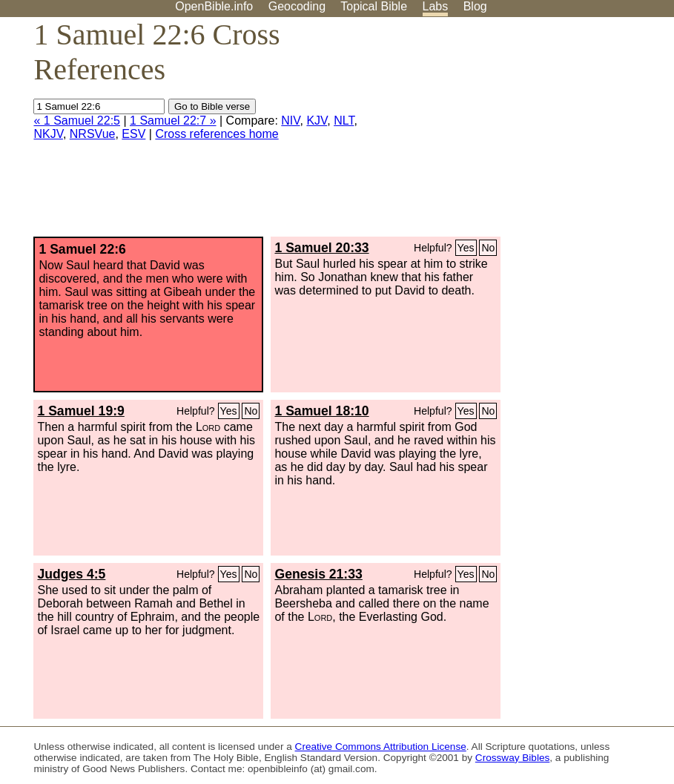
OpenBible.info (214, 6)
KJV (317, 121)
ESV (133, 134)
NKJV (48, 134)
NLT (344, 121)
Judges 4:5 (71, 574)
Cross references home (217, 134)
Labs (436, 6)
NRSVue (93, 134)
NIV (290, 121)
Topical (374, 6)
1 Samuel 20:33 (321, 248)
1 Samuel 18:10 (321, 411)
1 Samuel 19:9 (80, 411)
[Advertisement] (524, 133)
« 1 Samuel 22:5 (77, 121)
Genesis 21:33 (318, 574)
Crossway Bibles (512, 758)
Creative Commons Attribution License (381, 747)
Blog (475, 6)
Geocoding (297, 6)
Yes (466, 248)
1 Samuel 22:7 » (173, 121)
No (488, 248)
